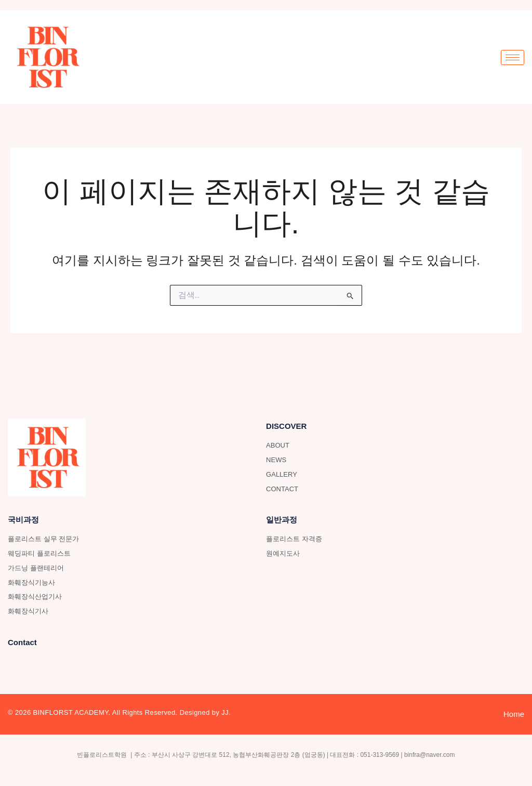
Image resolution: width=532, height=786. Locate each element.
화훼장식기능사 (31, 582)
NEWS (276, 460)
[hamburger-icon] (513, 57)
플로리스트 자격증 (294, 539)
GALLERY (282, 474)
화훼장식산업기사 (35, 597)
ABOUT (278, 445)
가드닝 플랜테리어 (36, 568)
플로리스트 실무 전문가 (43, 539)
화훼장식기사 (28, 611)
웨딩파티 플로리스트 (39, 553)
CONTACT (282, 489)
